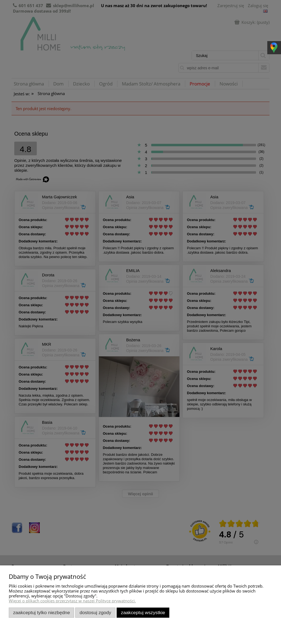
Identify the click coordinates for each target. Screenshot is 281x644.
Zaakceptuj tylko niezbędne (42, 612)
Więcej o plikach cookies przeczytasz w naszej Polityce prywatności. (72, 601)
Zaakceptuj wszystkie (143, 612)
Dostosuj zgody (95, 612)
